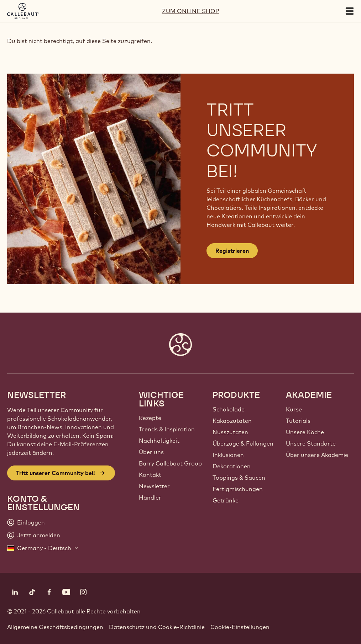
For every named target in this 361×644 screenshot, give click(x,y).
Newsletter (154, 486)
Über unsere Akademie (317, 455)
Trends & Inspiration (167, 429)
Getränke (226, 500)
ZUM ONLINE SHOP (191, 11)
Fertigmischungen (238, 489)
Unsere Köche (305, 432)
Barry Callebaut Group (170, 463)
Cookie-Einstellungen (240, 627)
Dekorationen (232, 466)
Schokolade (229, 409)
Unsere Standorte (311, 443)
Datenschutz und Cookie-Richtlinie (157, 627)
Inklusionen (228, 455)
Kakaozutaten (232, 421)
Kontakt (150, 475)
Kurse (294, 409)
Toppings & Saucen (239, 478)
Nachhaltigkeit (159, 441)
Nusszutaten (230, 432)
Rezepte (150, 418)
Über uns (151, 452)
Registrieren (232, 251)
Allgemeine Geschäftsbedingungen (55, 627)
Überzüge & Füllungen (243, 443)
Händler (150, 497)
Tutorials (298, 421)
